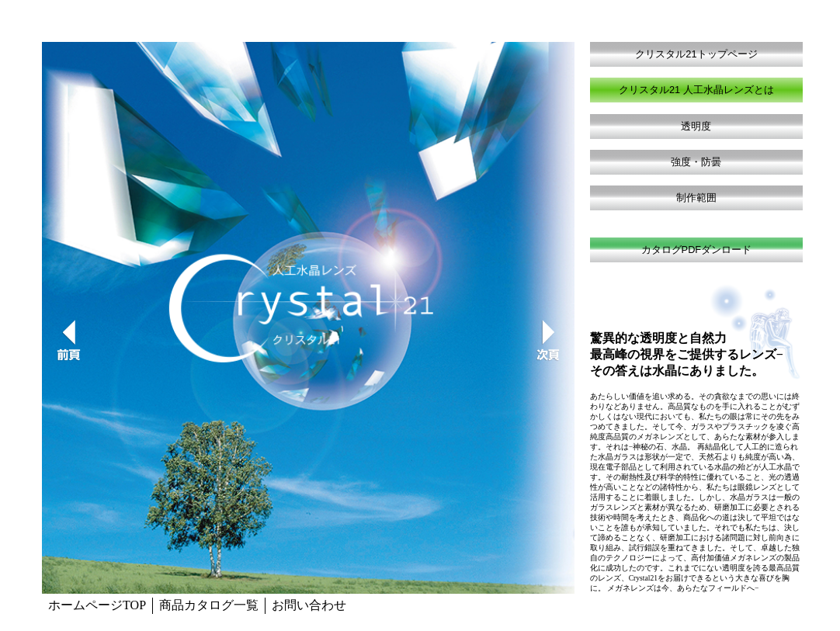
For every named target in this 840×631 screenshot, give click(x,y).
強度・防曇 (696, 162)
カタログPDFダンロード (697, 250)
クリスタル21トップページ (696, 54)
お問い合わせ (309, 605)
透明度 (696, 126)
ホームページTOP (97, 605)
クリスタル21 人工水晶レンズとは (696, 90)
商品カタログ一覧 (209, 605)
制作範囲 (696, 198)
